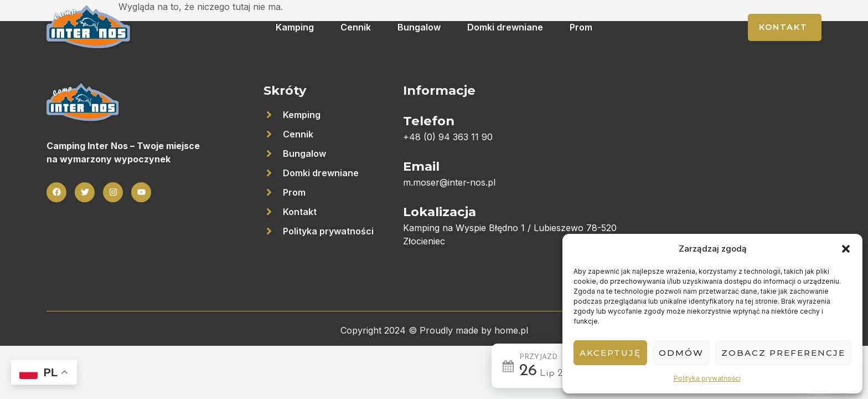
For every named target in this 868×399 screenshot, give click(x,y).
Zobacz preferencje (783, 353)
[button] (846, 249)
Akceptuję (610, 353)
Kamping (295, 27)
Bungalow (419, 27)
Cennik (356, 27)
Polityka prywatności (707, 378)
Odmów (681, 353)
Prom (581, 27)
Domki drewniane (505, 27)
